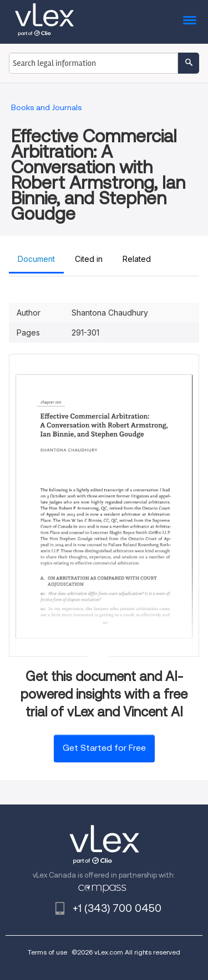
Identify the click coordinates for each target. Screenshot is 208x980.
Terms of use (47, 952)
